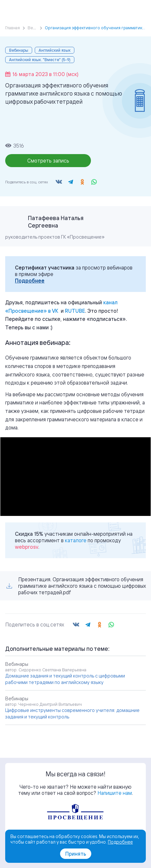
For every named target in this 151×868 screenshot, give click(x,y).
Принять (76, 854)
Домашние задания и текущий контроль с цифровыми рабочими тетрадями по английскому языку (65, 679)
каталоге (76, 540)
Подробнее (30, 281)
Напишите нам (115, 793)
